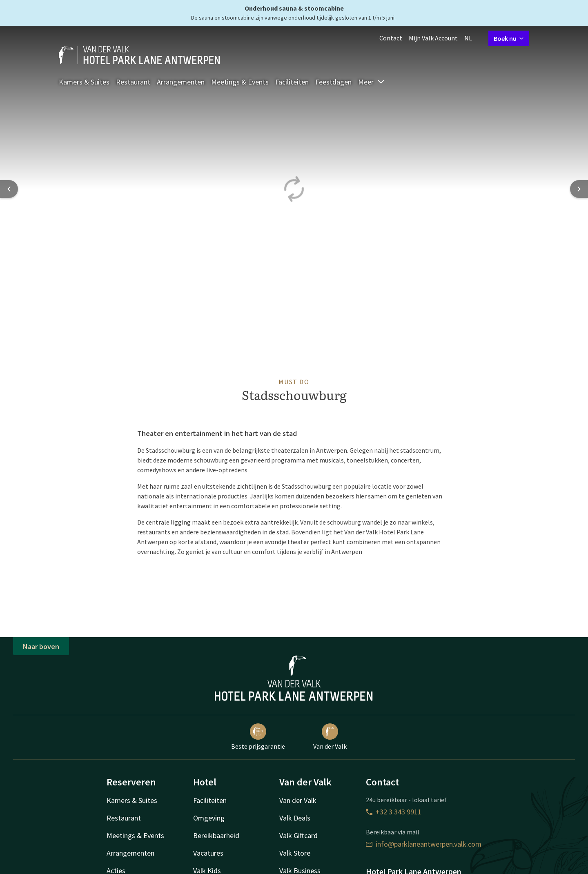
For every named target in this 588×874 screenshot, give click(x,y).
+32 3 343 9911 (394, 812)
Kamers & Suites (84, 82)
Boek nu (509, 38)
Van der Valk (330, 737)
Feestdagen (333, 82)
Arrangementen (181, 82)
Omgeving (209, 818)
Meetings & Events (240, 82)
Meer (372, 82)
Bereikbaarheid (216, 835)
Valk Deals (295, 818)
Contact (391, 38)
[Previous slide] (9, 189)
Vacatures (208, 853)
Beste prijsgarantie (258, 737)
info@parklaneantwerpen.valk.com (424, 844)
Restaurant (133, 82)
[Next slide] (579, 189)
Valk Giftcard (298, 835)
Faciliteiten (292, 82)
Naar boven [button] (41, 646)
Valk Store (295, 853)
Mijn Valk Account (433, 38)
